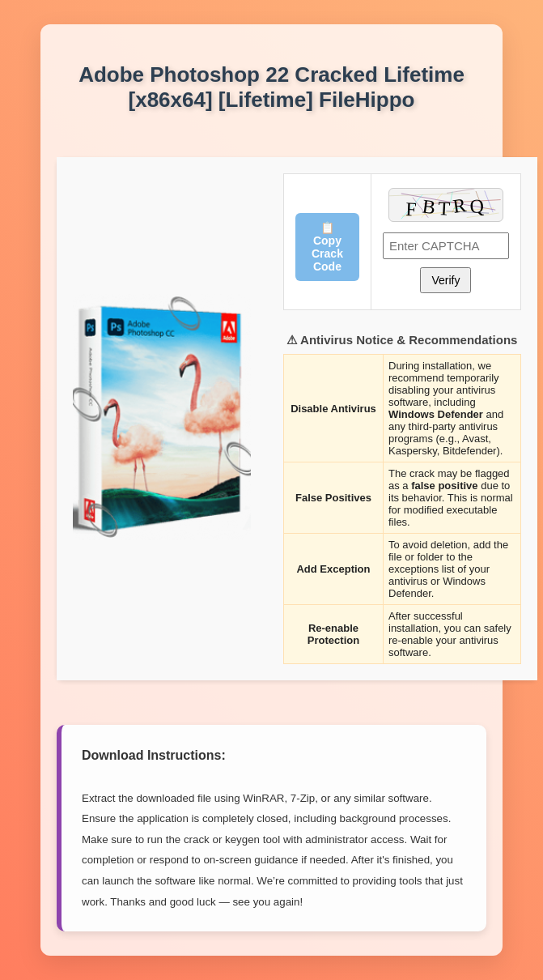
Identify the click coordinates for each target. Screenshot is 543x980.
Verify (445, 280)
